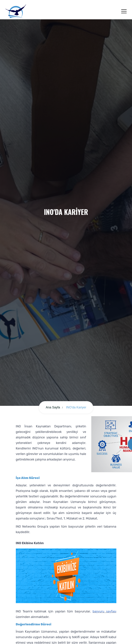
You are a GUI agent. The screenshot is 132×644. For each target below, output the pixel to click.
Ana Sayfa (53, 407)
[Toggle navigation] (124, 11)
